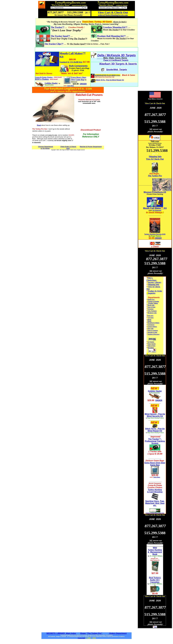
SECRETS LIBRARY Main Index (61, 633)
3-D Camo (151, 318)
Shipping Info (155, 157)
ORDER (158, 238)
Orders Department (117, 633)
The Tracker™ (58, 27)
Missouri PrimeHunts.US (155, 192)
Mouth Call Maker (152, 208)
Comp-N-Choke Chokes (44, 77)
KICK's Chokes (42, 79)
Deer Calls (151, 329)
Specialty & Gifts (152, 332)
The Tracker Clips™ (54, 44)
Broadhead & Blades (154, 323)
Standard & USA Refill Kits (71, 62)
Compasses (151, 325)
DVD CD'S (150, 316)
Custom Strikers (152, 327)
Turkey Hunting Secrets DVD (155, 234)
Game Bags (71, 86)
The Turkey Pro (155, 176)
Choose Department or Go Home (46, 148)
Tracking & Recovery (154, 334)
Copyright (81, 638)
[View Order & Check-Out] (68, 148)
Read (39, 125)
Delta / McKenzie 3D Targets (117, 55)
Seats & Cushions (153, 331)
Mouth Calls (151, 305)
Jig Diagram (157, 210)
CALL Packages (152, 311)
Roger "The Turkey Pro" (91, 633)
